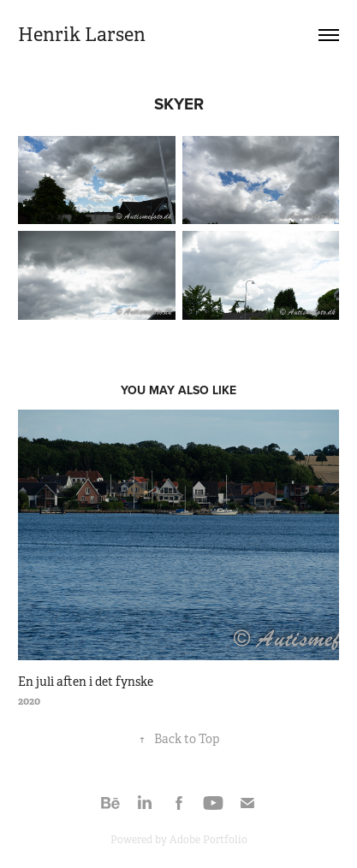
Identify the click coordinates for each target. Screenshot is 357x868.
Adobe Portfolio (208, 840)
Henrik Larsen (82, 35)
